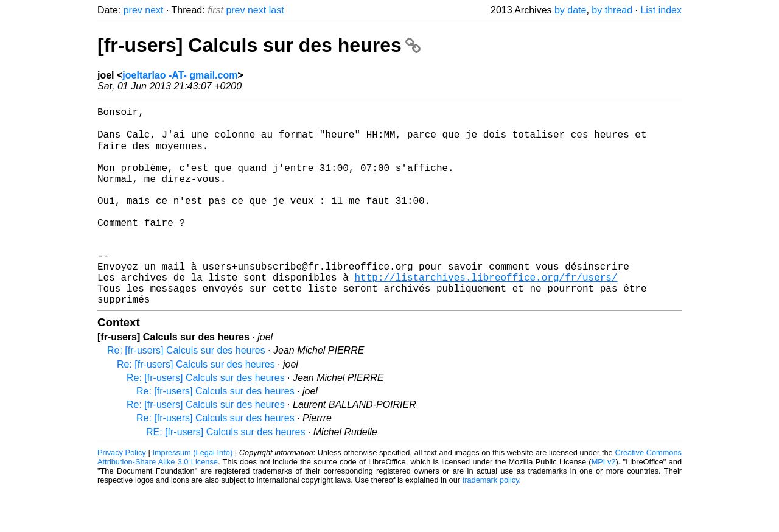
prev (133, 10)
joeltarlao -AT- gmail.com (180, 75)
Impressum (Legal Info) (192, 495)
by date (570, 10)
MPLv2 (604, 504)
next (154, 10)
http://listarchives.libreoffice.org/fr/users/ (486, 315)
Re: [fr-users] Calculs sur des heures (186, 393)
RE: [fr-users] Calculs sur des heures (225, 474)
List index (661, 10)
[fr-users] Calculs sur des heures (259, 45)
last (277, 10)
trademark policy (491, 523)
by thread (612, 10)
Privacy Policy (122, 495)
